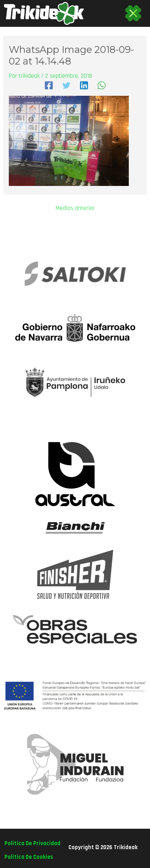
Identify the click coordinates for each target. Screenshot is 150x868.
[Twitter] (66, 85)
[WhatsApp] (102, 85)
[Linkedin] (84, 85)
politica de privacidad (32, 843)
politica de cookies (29, 857)
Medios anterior (75, 209)
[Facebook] (49, 85)
